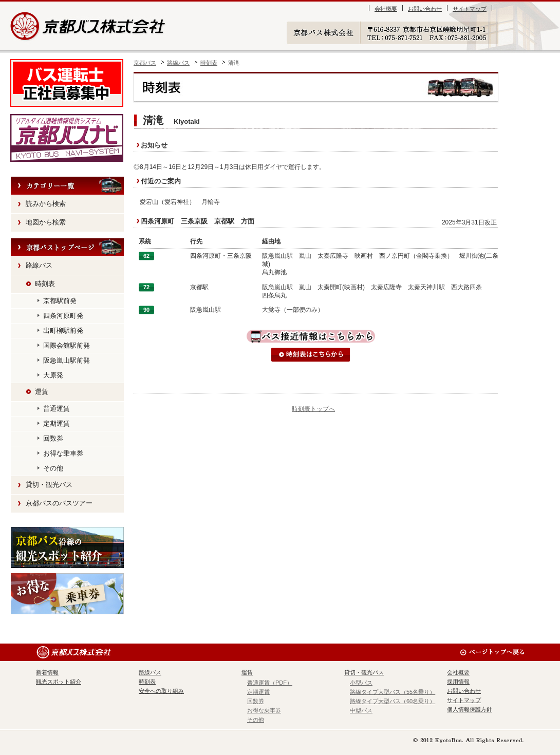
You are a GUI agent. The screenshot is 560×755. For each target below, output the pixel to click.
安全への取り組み (161, 691)
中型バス (361, 710)
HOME (67, 248)
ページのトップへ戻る (492, 652)
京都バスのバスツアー (59, 503)
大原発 (53, 375)
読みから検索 (46, 204)
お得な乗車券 (63, 453)
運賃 (42, 392)
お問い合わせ (425, 9)
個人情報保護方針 (470, 709)
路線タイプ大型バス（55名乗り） (393, 692)
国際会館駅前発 (67, 345)
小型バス (361, 683)
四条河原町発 (63, 316)
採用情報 (458, 682)
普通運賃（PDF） (270, 683)
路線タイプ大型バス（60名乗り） (393, 701)
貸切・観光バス (49, 485)
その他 (53, 468)
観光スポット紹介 (67, 548)
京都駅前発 (60, 301)
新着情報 (47, 672)
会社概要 (386, 9)
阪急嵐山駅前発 (67, 360)
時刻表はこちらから (311, 355)
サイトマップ (470, 9)
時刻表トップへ (313, 409)
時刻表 (209, 63)
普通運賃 (57, 409)
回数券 (53, 438)
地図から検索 (46, 222)
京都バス (145, 63)
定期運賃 (57, 423)
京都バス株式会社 (89, 26)
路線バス (178, 63)
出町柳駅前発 (63, 331)
